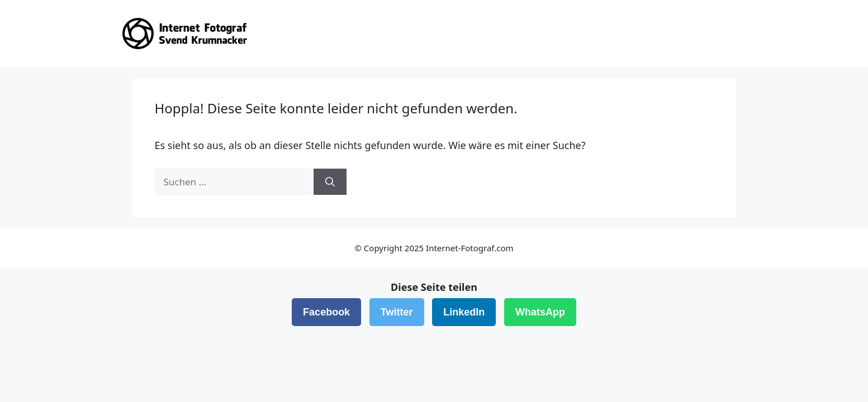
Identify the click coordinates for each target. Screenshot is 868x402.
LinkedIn (464, 312)
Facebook (326, 312)
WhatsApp (540, 312)
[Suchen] (330, 182)
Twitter (397, 312)
